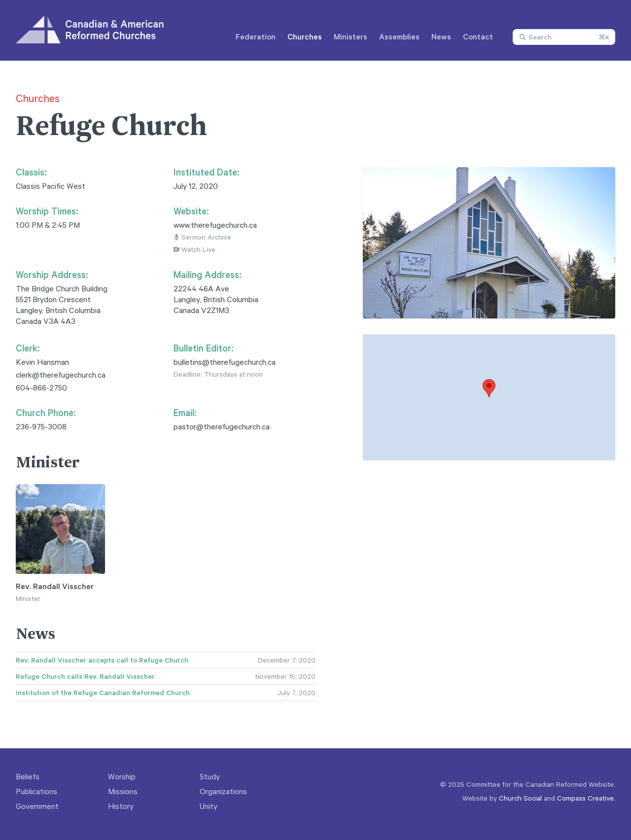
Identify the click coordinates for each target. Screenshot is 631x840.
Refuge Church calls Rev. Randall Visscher (85, 676)
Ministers (351, 36)
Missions (123, 791)
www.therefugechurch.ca (215, 225)
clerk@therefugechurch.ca (61, 375)
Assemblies (399, 36)
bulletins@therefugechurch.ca (225, 362)
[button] (489, 388)
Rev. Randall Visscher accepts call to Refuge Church (102, 660)
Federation (256, 36)
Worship (122, 776)
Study (210, 776)
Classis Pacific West (51, 186)
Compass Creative (585, 798)
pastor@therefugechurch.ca (222, 426)
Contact (478, 36)
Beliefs (28, 776)
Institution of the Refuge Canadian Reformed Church (103, 693)
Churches (305, 36)
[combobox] (564, 37)
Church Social (520, 798)
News (441, 36)
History (121, 806)
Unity (209, 806)
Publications (36, 791)
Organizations (223, 791)
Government (37, 806)
